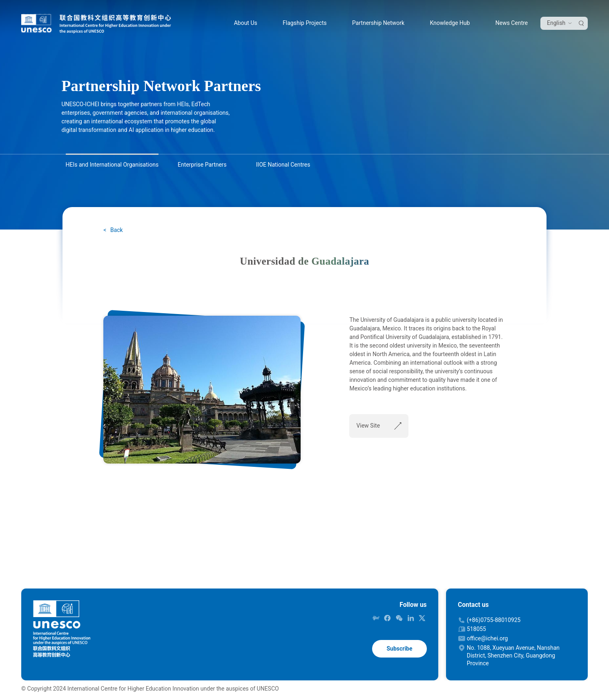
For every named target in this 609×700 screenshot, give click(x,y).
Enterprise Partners (202, 165)
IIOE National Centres (283, 165)
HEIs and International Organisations (112, 165)
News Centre (512, 23)
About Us (246, 23)
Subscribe (399, 649)
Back (116, 230)
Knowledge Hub (450, 23)
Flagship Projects (305, 23)
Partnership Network (378, 23)
